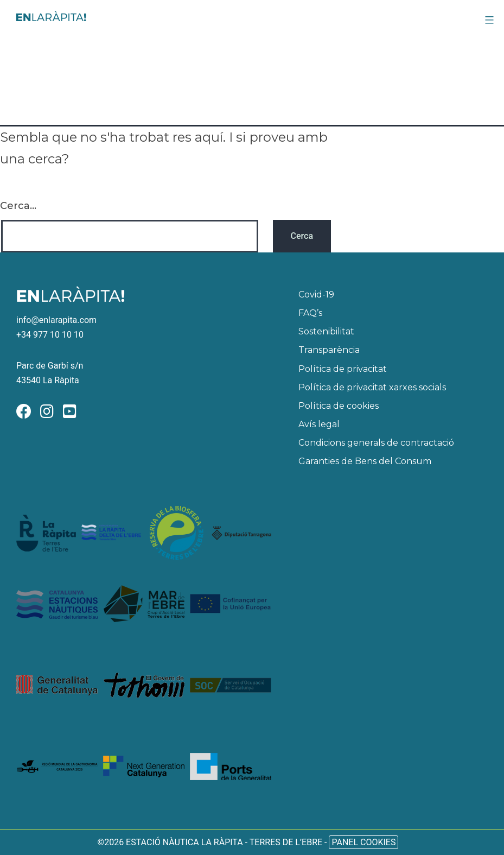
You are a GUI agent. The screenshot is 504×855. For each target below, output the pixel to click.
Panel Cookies (363, 842)
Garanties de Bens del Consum (365, 461)
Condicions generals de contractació (376, 443)
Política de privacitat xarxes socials (372, 387)
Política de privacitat (343, 369)
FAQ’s (310, 313)
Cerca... (18, 206)
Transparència (329, 350)
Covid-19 (316, 294)
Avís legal (319, 424)
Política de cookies (339, 406)
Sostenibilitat (326, 331)
